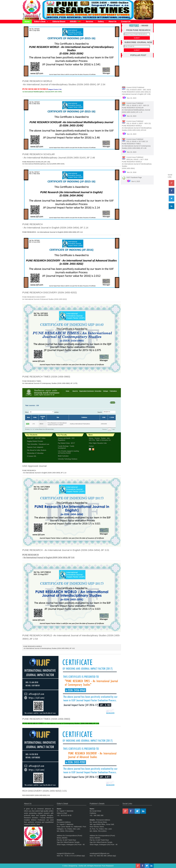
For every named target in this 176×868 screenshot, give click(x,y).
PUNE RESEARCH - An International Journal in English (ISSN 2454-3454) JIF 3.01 (66, 550)
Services (90, 22)
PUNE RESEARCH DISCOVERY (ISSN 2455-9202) (50, 292)
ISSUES (76, 21)
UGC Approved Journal (34, 466)
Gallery (101, 22)
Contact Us (126, 22)
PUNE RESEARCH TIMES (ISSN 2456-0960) (46, 377)
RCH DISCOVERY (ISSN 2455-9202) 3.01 (45, 791)
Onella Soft (82, 866)
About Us (112, 22)
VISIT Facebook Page (134, 176)
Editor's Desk (41, 22)
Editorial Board (59, 22)
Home (27, 22)
